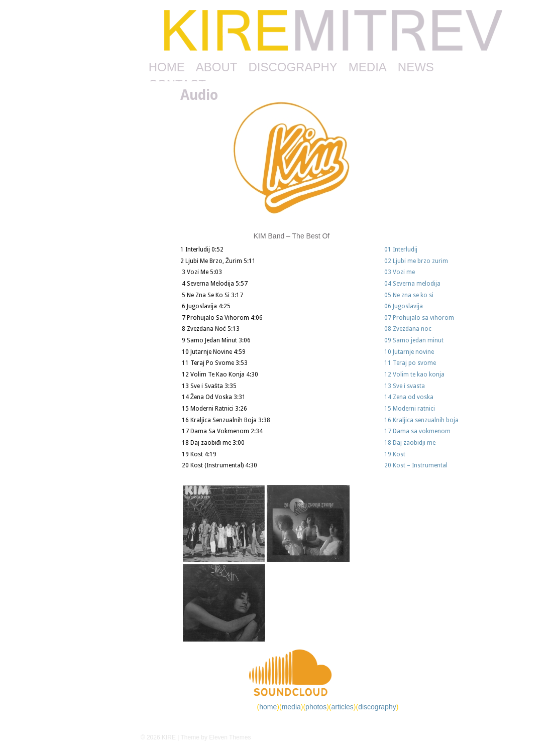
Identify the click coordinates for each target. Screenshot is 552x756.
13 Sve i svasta (405, 386)
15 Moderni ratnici (410, 409)
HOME (167, 67)
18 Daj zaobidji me (410, 443)
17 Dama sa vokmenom (417, 431)
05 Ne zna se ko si (409, 295)
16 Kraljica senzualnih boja (421, 420)
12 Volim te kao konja (414, 374)
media (291, 707)
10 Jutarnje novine (409, 352)
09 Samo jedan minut (414, 340)
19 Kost (395, 454)
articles (342, 707)
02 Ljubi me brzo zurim (416, 261)
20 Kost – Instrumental (416, 465)
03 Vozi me (400, 272)
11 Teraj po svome (410, 363)
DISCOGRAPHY (293, 67)
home (268, 707)
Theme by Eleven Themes (216, 737)
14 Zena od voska (409, 397)
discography (377, 707)
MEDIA (368, 67)
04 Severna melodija (412, 284)
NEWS (416, 67)
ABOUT (217, 67)
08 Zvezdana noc (408, 329)
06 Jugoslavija (404, 306)
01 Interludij (401, 249)
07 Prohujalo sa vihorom (419, 318)
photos (316, 707)
